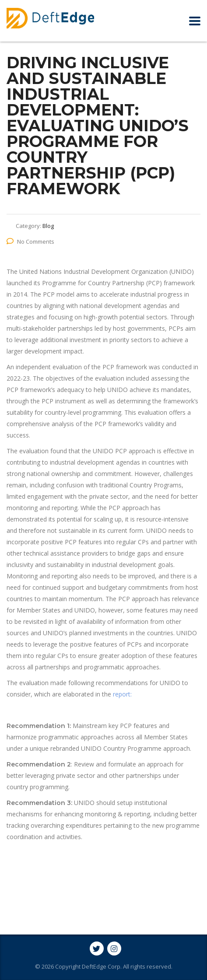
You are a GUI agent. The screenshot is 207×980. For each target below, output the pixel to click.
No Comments (30, 241)
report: (122, 694)
